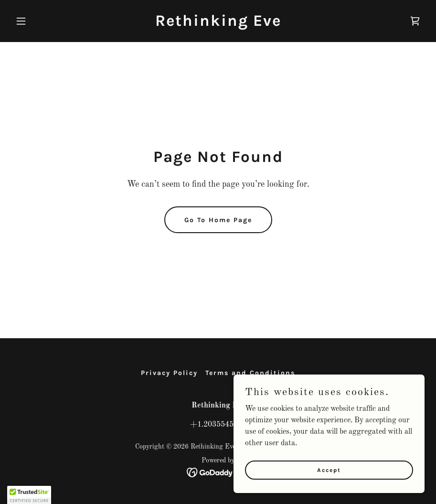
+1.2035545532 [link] (218, 425)
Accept (329, 470)
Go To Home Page (218, 220)
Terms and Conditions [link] (250, 373)
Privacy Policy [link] (169, 373)
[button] (43, 21)
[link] (218, 24)
